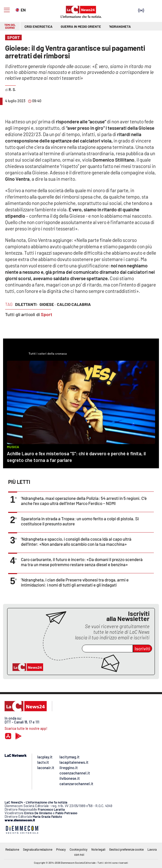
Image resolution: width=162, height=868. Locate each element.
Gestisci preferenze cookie (126, 849)
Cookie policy (79, 849)
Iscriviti (142, 649)
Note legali (98, 849)
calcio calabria (74, 304)
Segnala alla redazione (38, 849)
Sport (47, 314)
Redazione (12, 849)
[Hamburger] (7, 10)
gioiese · (48, 304)
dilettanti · (27, 304)
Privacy (61, 849)
